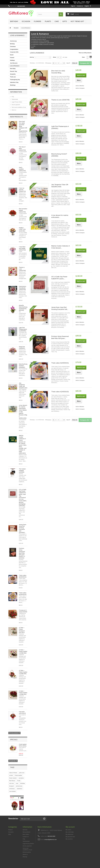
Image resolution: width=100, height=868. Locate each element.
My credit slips (70, 832)
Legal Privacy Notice (17, 102)
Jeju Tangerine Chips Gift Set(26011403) (23, 385)
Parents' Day (13, 71)
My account (70, 827)
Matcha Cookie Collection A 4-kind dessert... (61, 247)
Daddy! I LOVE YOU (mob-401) (22, 229)
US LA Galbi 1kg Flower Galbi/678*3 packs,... (59, 278)
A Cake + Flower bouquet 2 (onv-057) (22, 630)
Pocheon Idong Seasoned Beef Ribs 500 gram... (60, 337)
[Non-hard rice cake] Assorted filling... (58, 72)
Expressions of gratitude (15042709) (23, 288)
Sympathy (13, 74)
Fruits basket (18, 775)
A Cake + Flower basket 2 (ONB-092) (23, 651)
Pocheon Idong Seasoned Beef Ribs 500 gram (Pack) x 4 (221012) (22, 553)
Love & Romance (15, 66)
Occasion (26, 21)
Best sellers (26, 834)
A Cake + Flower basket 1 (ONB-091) (23, 693)
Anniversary (13, 41)
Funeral (12, 58)
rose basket (12, 791)
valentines (20, 789)
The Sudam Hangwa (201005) (22, 470)
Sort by (32, 57)
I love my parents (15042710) (22, 190)
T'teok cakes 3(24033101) (23, 576)
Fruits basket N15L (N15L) (23, 745)
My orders (68, 830)
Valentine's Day (14, 82)
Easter (12, 55)
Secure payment (16, 105)
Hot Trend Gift (77, 21)
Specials (14, 740)
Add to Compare (80, 88)
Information (16, 92)
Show (54, 57)
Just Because (14, 63)
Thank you (13, 77)
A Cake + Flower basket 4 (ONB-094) (23, 672)
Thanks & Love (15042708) (60, 100)
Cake (57, 21)
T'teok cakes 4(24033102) (23, 594)
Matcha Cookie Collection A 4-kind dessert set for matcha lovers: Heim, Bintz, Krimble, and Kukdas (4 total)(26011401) (23, 444)
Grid (87, 57)
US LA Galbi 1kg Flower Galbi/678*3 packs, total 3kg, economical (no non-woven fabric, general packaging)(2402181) (23, 497)
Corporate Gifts (14, 52)
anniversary (19, 786)
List (91, 57)
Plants (48, 21)
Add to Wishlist (80, 86)
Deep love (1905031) (22, 347)
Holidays (12, 60)
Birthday (14, 21)
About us (14, 110)
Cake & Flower (13, 773)
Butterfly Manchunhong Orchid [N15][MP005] (23, 308)
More (33, 48)
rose (17, 783)
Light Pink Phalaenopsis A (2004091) (23, 329)
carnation (21, 778)
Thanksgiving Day (15, 80)
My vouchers (69, 839)
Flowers (37, 21)
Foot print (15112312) (22, 712)
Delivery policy (27, 852)
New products (17, 117)
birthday (23, 783)
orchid (11, 775)
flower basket (13, 778)
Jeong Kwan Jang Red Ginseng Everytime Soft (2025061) (23, 529)
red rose (11, 783)
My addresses (70, 834)
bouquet (11, 786)
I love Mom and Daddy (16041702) (22, 248)
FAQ (13, 97)
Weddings (13, 85)
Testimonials (15, 99)
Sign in (73, 6)
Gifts (65, 21)
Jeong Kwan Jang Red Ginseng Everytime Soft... (60, 308)
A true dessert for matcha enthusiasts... (60, 216)
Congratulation (14, 49)
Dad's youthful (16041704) (22, 169)
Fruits (19, 781)
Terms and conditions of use (19, 107)
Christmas (13, 47)
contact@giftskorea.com (50, 840)
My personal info (70, 837)
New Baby (13, 69)
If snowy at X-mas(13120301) (24, 611)
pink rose (22, 773)
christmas (12, 789)
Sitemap (25, 857)
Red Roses (12, 781)
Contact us (80, 6)
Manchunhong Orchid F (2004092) (23, 366)
